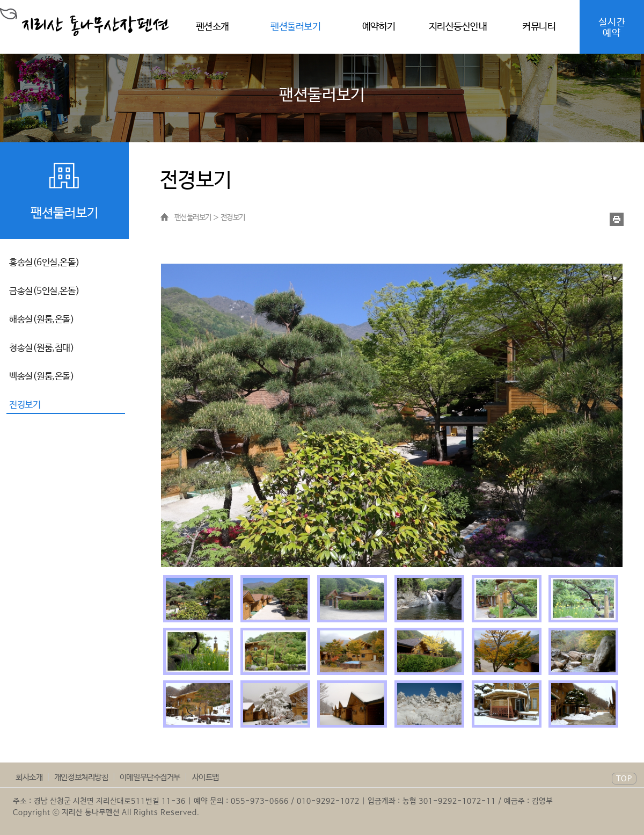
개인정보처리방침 (81, 777)
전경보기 (25, 405)
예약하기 (379, 27)
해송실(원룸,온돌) (42, 320)
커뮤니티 (539, 27)
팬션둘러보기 (295, 27)
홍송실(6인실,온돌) (44, 263)
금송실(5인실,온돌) (44, 291)
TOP (624, 779)
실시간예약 (612, 28)
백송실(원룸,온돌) (42, 377)
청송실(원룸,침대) (42, 348)
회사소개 (29, 777)
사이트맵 (206, 777)
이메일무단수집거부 (150, 777)
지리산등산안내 (458, 27)
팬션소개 (213, 27)
